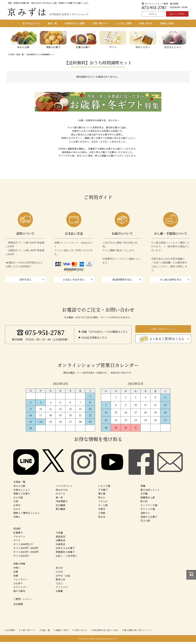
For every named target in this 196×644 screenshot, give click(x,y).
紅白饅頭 (60, 507)
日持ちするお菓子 (65, 550)
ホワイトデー (20, 589)
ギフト (17, 542)
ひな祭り (18, 585)
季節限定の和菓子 (65, 554)
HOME (11, 54)
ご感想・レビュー (23, 601)
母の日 (59, 570)
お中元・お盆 (63, 578)
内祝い (17, 570)
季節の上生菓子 (22, 496)
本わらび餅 (19, 488)
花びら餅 (145, 523)
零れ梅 (102, 496)
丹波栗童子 (62, 503)
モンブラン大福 (149, 507)
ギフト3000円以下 (23, 546)
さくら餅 (103, 507)
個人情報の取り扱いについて (138, 632)
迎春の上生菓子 (149, 519)
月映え (17, 519)
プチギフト (19, 539)
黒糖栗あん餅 (148, 499)
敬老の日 (60, 581)
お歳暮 (59, 593)
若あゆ (102, 519)
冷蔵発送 (60, 542)
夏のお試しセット (150, 492)
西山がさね (62, 492)
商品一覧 (20, 54)
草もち (102, 499)
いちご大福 (104, 488)
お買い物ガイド (28, 632)
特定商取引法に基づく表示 (105, 632)
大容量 (59, 535)
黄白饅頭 (60, 511)
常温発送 (60, 539)
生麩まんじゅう (22, 492)
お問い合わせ (81, 632)
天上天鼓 (18, 499)
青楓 (143, 488)
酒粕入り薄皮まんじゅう (27, 515)
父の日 (59, 574)
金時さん (145, 515)
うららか (103, 503)
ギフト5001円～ (22, 558)
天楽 (16, 503)
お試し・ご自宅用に (66, 558)
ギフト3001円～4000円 (26, 550)
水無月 (102, 511)
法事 (16, 574)
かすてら (60, 496)
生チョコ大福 (148, 511)
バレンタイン (20, 581)
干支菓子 (103, 492)
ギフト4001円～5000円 (26, 554)
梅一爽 (59, 499)
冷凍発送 (60, 546)
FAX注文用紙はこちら (95, 341)
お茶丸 (17, 507)
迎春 (16, 578)
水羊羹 (144, 496)
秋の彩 (144, 503)
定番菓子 (18, 535)
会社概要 (18, 606)
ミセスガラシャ (64, 488)
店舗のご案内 (62, 632)
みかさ (17, 511)
